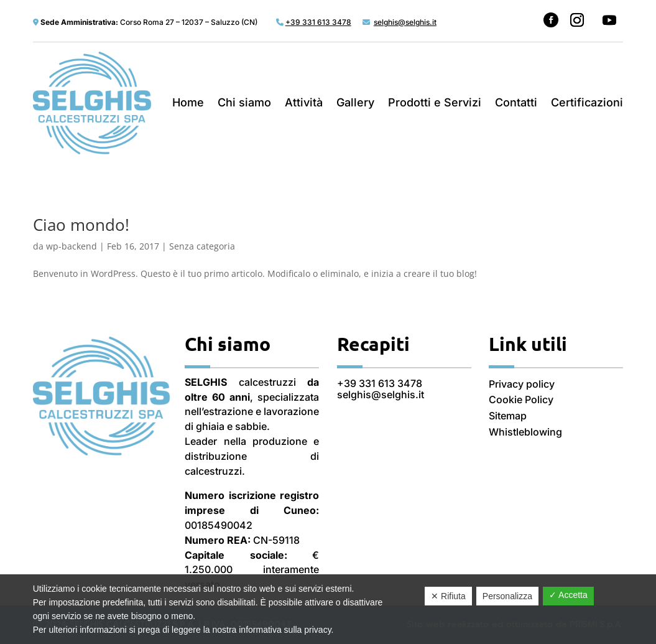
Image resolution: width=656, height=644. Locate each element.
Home (188, 102)
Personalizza (507, 596)
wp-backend (72, 246)
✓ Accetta (568, 595)
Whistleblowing (525, 432)
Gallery (355, 102)
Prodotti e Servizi (435, 102)
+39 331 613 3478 (380, 383)
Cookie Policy (521, 399)
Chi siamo (244, 102)
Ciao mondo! (81, 225)
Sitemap (508, 416)
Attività (304, 102)
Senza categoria (202, 246)
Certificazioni (587, 102)
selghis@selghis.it (381, 394)
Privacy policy (522, 384)
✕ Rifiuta (448, 596)
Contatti (516, 102)
